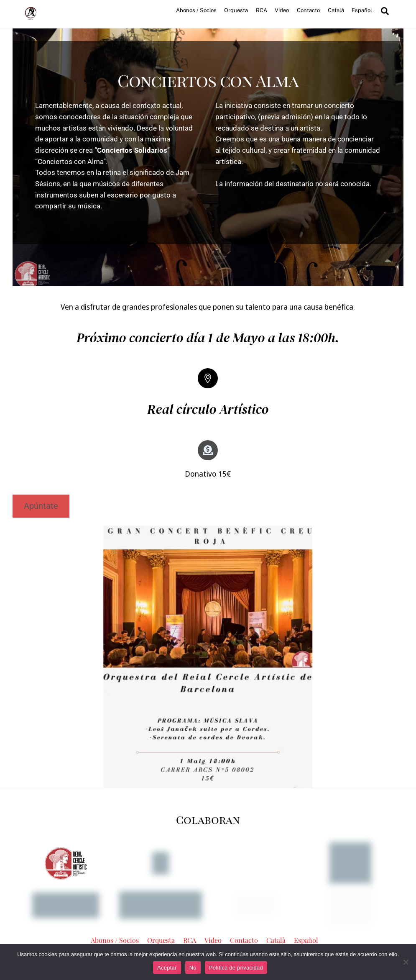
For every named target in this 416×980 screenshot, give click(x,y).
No (193, 968)
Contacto (307, 10)
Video (281, 10)
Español (361, 10)
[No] (406, 962)
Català (335, 10)
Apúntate (42, 506)
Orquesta (235, 10)
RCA (260, 10)
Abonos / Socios (195, 10)
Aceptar (167, 968)
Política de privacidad (236, 968)
